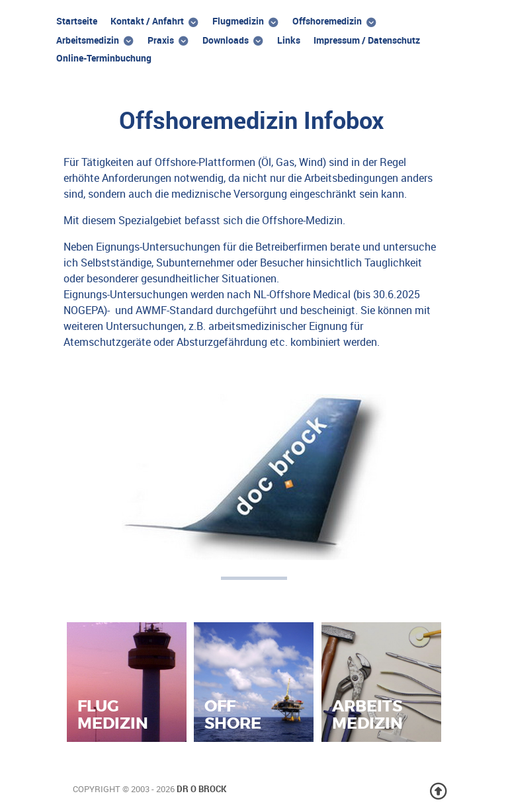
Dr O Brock (201, 789)
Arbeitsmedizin (367, 714)
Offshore (233, 714)
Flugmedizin (113, 714)
